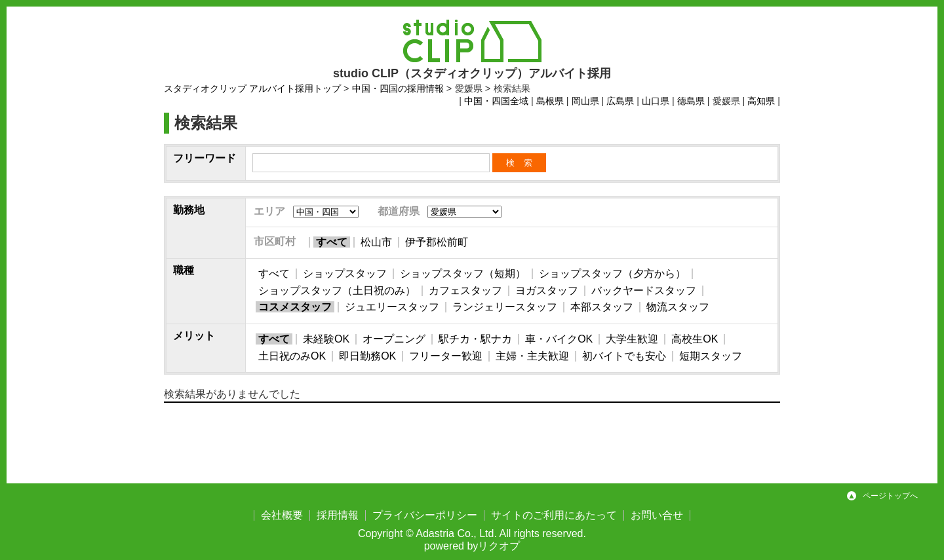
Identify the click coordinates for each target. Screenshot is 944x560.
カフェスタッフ (465, 290)
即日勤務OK (367, 356)
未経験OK (326, 339)
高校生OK (695, 339)
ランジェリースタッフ (505, 307)
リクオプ (499, 546)
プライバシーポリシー (425, 515)
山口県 (656, 101)
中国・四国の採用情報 (398, 88)
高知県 (761, 101)
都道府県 (399, 211)
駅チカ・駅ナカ (475, 339)
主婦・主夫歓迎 (532, 356)
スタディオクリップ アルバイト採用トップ (252, 88)
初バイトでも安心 (624, 356)
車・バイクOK (559, 339)
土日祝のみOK (292, 356)
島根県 (550, 101)
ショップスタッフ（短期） (463, 273)
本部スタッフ (602, 307)
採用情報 (338, 515)
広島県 (620, 101)
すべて (332, 242)
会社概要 (282, 515)
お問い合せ (657, 515)
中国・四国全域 (496, 101)
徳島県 (691, 101)
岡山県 (585, 101)
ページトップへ (890, 496)
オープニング (394, 339)
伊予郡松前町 (437, 242)
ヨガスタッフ (547, 290)
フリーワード (205, 158)
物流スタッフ (678, 307)
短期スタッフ (711, 356)
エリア (269, 211)
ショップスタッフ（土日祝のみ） (337, 290)
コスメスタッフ (295, 307)
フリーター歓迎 (446, 356)
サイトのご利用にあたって (554, 515)
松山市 (376, 242)
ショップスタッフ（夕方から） (612, 273)
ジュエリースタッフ (392, 307)
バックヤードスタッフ (644, 290)
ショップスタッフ (345, 273)
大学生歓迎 (632, 339)
